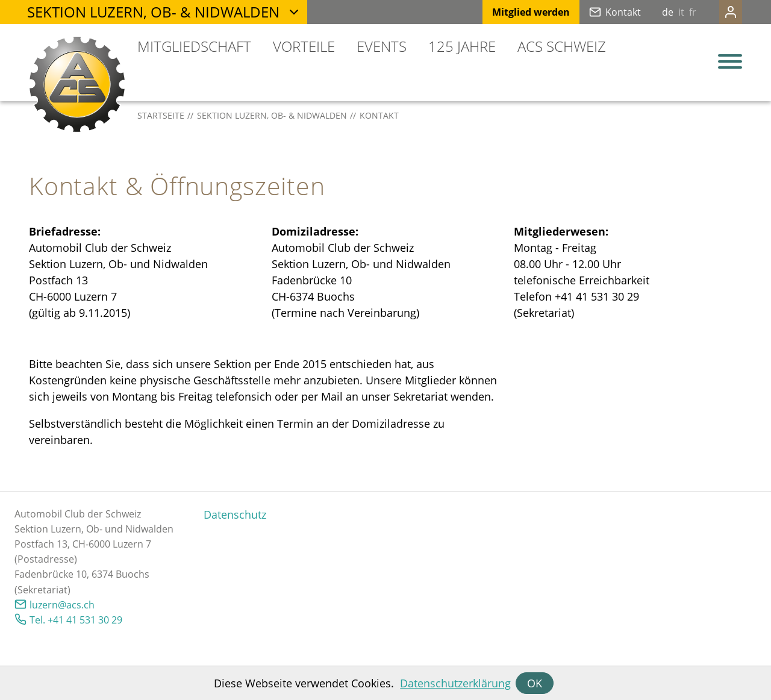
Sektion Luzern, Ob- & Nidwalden (153, 12)
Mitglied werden (507, 12)
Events (382, 46)
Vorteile (304, 46)
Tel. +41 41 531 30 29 (76, 620)
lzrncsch (62, 605)
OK (535, 683)
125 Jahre (462, 46)
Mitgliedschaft (194, 46)
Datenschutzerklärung (455, 683)
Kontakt (599, 12)
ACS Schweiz (562, 46)
